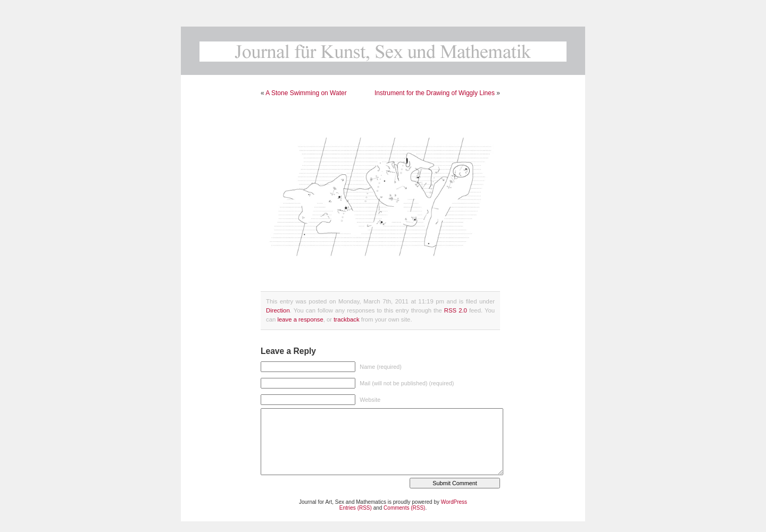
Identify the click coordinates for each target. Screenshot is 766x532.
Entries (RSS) (356, 508)
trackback (346, 319)
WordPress (454, 502)
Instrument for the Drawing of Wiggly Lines (435, 93)
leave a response (300, 319)
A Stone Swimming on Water (306, 93)
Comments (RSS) (404, 508)
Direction (278, 310)
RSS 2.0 (456, 310)
